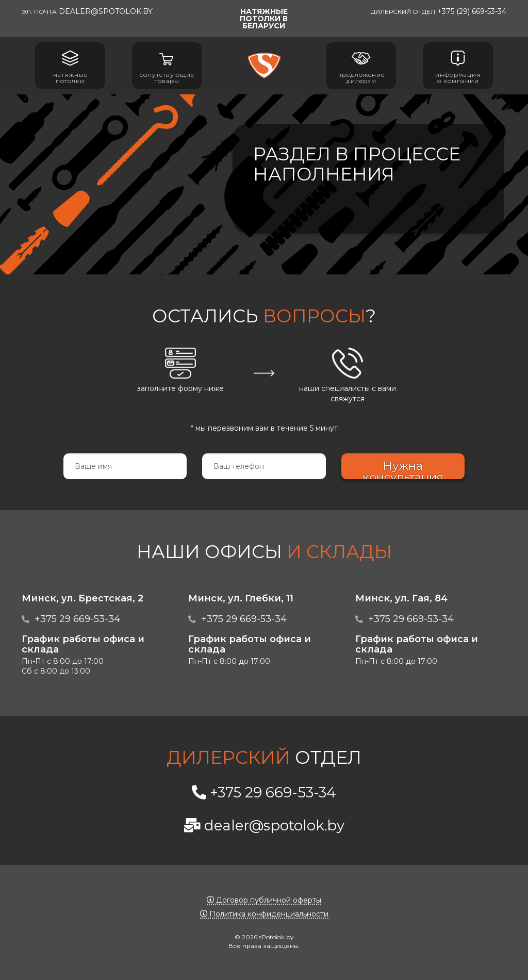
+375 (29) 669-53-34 (439, 11)
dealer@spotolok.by (87, 11)
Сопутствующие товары (167, 66)
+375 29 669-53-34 (77, 619)
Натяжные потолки (70, 66)
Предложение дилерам (361, 66)
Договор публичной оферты (264, 900)
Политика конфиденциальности (264, 914)
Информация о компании (458, 66)
